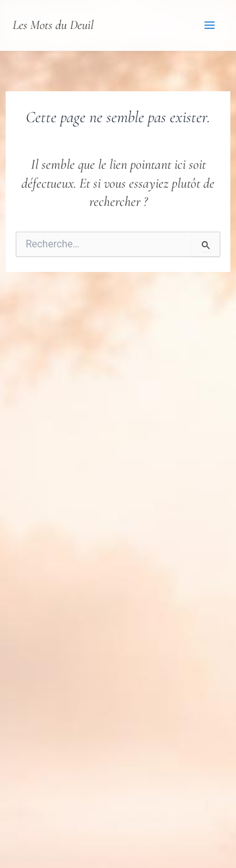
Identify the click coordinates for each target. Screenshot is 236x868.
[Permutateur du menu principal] (210, 25)
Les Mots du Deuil (53, 25)
